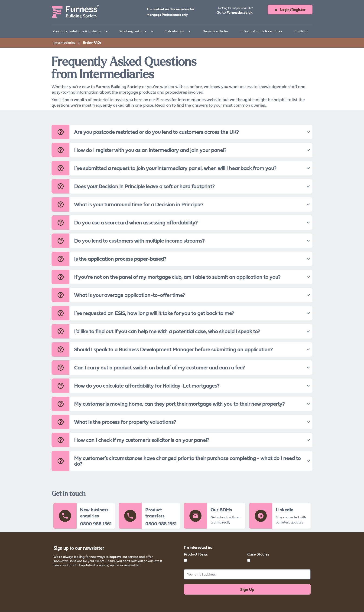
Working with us (133, 31)
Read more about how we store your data (84, 571)
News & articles (216, 31)
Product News (196, 554)
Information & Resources (262, 31)
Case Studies (258, 554)
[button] (234, 11)
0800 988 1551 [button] (161, 524)
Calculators (174, 31)
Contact (301, 31)
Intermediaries (64, 42)
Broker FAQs (92, 42)
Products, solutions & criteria (77, 31)
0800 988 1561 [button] (96, 524)
